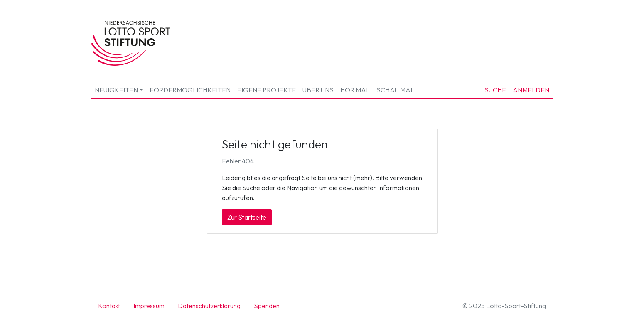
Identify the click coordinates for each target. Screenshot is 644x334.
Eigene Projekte (267, 90)
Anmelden (531, 90)
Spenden (267, 306)
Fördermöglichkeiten (190, 90)
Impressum (149, 306)
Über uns (318, 90)
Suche (495, 90)
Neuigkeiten (116, 90)
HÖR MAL (355, 90)
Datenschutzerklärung (209, 306)
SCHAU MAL (395, 90)
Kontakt (109, 306)
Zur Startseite (247, 217)
